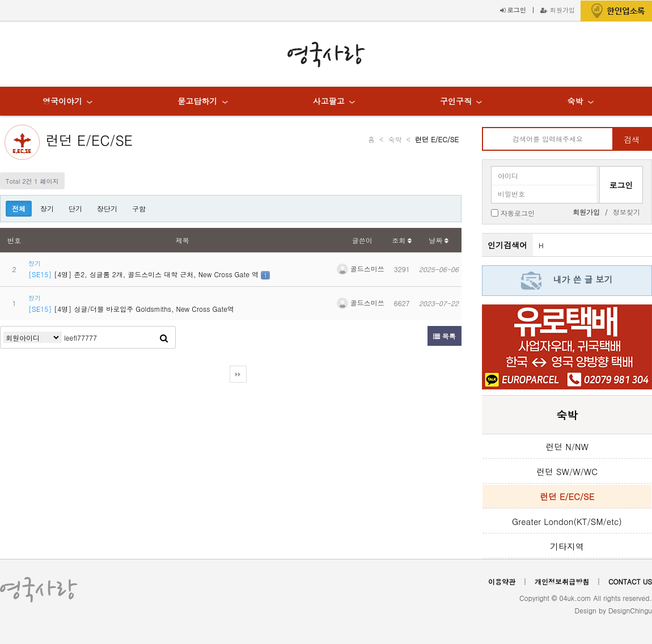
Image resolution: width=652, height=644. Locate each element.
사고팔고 (329, 101)
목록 (444, 336)
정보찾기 (626, 212)
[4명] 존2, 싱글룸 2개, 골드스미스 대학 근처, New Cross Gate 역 (145, 274)
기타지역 (567, 546)
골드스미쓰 (361, 268)
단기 (75, 208)
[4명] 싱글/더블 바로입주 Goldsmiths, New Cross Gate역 (131, 309)
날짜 (439, 240)
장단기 (107, 208)
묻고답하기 (197, 101)
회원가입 (558, 10)
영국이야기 (62, 101)
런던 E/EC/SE (89, 140)
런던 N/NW (567, 446)
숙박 (575, 101)
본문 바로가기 (0, 0)
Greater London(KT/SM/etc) (567, 521)
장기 (47, 208)
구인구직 (456, 101)
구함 (139, 208)
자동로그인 (518, 212)
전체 (19, 208)
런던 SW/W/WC (567, 471)
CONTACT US (630, 581)
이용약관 (502, 581)
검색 (632, 139)
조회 (402, 240)
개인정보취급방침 (562, 581)
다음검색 (238, 374)
